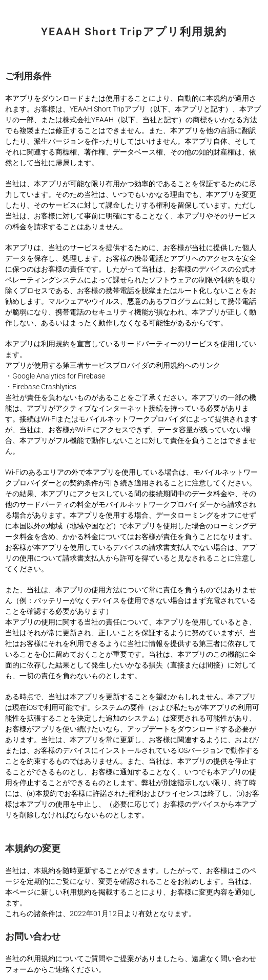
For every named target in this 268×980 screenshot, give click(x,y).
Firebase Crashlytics (44, 387)
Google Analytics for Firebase (59, 376)
